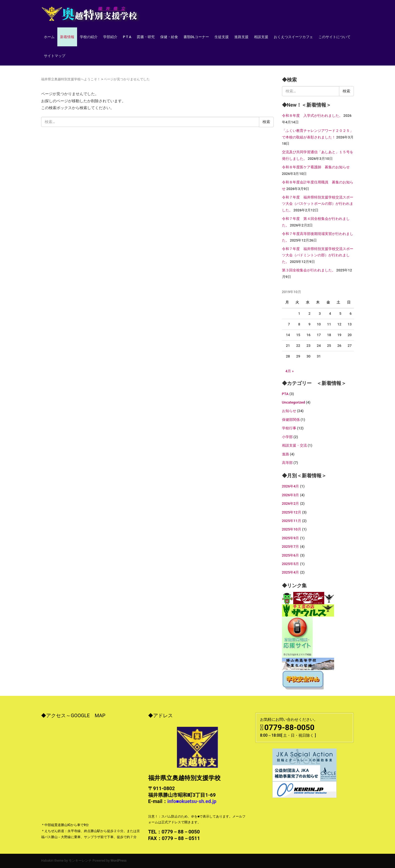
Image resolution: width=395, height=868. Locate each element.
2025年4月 (291, 572)
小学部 (287, 437)
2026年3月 (291, 495)
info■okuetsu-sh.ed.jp (192, 801)
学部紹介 (110, 37)
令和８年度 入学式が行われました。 (312, 116)
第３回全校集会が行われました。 (309, 270)
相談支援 (261, 37)
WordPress (119, 861)
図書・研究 (146, 37)
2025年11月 (292, 521)
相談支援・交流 (294, 445)
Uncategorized (294, 402)
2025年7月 (291, 547)
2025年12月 (292, 512)
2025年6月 (291, 555)
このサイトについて (335, 37)
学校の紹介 (89, 37)
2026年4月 (291, 486)
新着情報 (67, 37)
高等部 (287, 463)
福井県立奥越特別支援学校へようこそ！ (71, 79)
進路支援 (241, 37)
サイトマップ (55, 56)
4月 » (290, 371)
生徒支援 (222, 37)
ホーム (49, 37)
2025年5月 (291, 564)
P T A (127, 37)
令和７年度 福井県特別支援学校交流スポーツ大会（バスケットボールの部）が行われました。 (318, 204)
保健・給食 (169, 37)
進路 (286, 454)
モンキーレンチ (80, 861)
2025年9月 (291, 538)
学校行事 (289, 428)
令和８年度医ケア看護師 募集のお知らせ (316, 167)
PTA (285, 394)
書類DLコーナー (196, 37)
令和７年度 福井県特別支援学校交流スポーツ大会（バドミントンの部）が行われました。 (318, 255)
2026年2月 (291, 504)
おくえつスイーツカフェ (293, 37)
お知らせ (289, 411)
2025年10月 (292, 529)
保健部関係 (291, 420)
